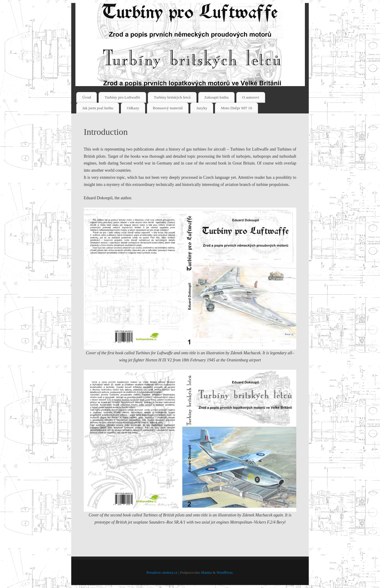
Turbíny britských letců (172, 97)
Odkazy (133, 108)
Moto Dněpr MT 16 (236, 108)
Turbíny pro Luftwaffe (122, 97)
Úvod (87, 97)
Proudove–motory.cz (162, 573)
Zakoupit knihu (216, 97)
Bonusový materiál (168, 108)
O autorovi (251, 97)
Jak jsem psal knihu (98, 108)
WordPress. (225, 573)
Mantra (206, 573)
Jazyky (202, 108)
